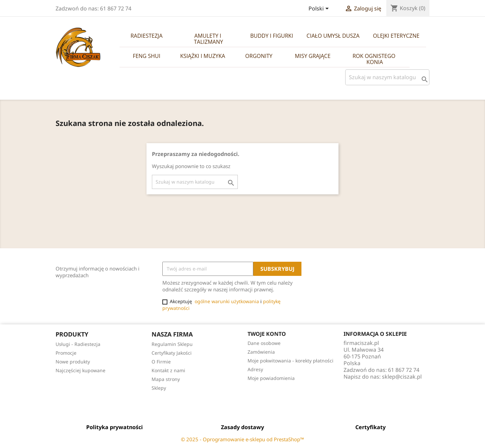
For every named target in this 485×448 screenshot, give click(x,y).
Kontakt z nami (168, 370)
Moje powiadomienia (271, 378)
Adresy (255, 369)
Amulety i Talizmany (208, 39)
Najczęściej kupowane (80, 370)
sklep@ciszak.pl (402, 377)
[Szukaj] (387, 77)
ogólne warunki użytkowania (227, 301)
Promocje (66, 353)
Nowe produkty (73, 362)
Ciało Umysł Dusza (333, 36)
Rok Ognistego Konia (375, 59)
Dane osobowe (264, 343)
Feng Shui (147, 56)
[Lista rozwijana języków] (320, 9)
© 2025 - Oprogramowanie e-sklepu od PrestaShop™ (243, 439)
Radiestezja (146, 36)
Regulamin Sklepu (172, 344)
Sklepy (159, 388)
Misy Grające (313, 56)
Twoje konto (267, 334)
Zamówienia (261, 352)
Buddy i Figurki (272, 36)
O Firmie (161, 362)
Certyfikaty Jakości (172, 353)
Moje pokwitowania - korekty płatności (290, 361)
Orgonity (259, 56)
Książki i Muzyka (203, 56)
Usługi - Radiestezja (78, 344)
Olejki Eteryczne (396, 36)
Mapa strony (166, 379)
